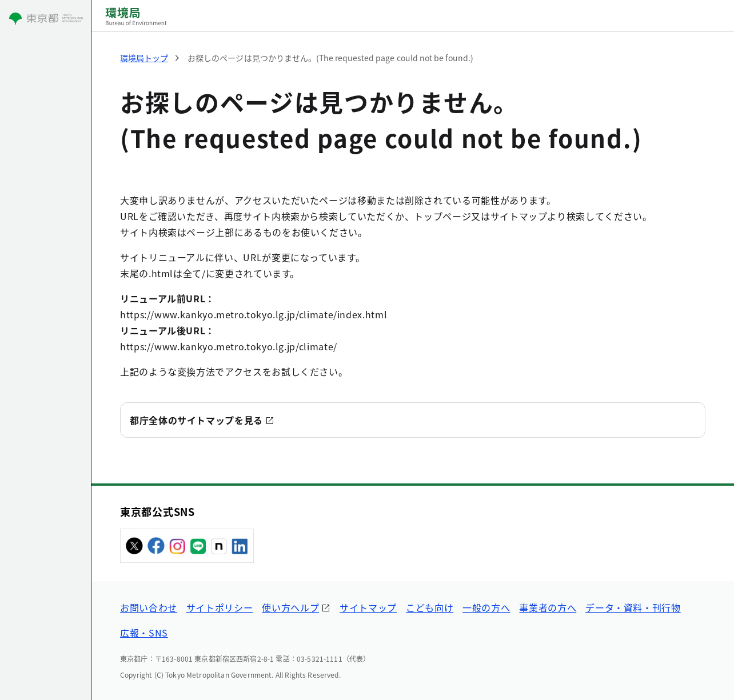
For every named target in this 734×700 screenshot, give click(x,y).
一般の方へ (486, 607)
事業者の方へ (548, 607)
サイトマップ (368, 607)
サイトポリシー (220, 607)
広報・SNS (144, 633)
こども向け (430, 607)
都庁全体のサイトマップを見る (196, 420)
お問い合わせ (149, 607)
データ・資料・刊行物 (633, 607)
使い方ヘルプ (290, 607)
